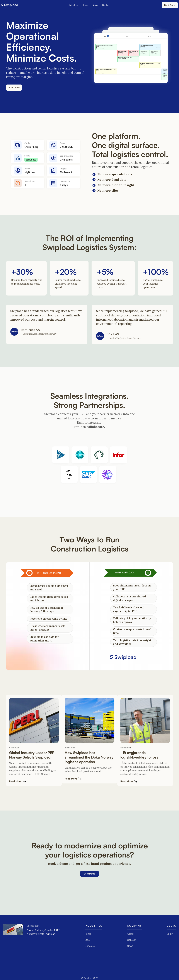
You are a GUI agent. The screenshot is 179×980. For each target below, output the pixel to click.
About (85, 5)
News (95, 5)
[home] (10, 5)
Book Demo (170, 5)
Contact (106, 5)
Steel (87, 940)
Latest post (33, 926)
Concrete (90, 946)
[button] (74, 5)
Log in (170, 936)
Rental (88, 934)
